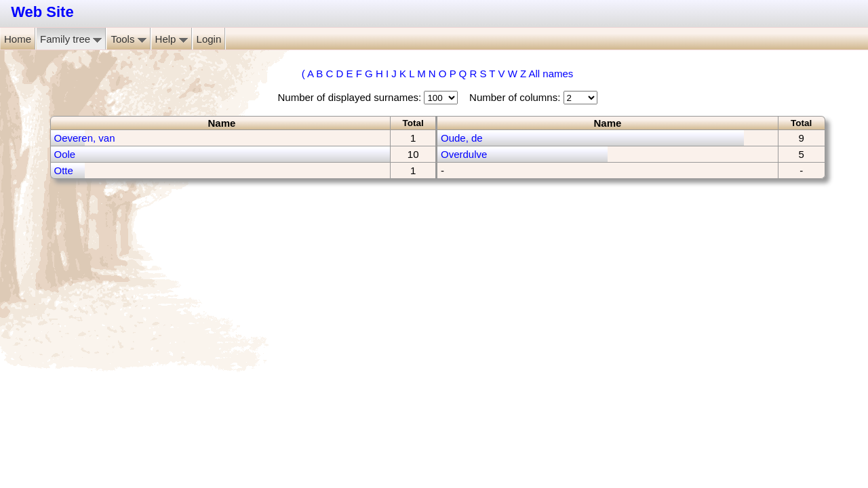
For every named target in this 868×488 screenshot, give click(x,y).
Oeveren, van (85, 138)
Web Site (42, 12)
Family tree (71, 39)
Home (18, 39)
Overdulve (464, 154)
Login (209, 39)
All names (551, 74)
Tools (128, 39)
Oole (65, 154)
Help (172, 39)
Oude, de (462, 138)
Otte (64, 170)
